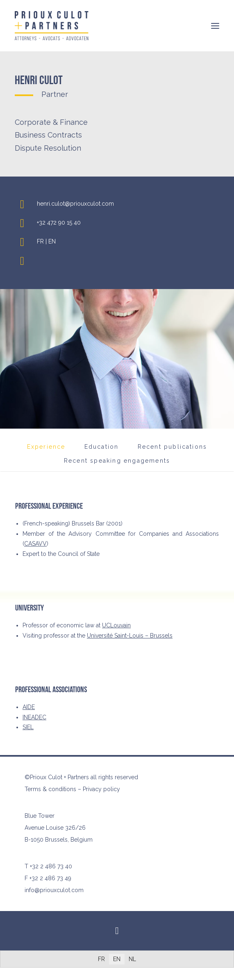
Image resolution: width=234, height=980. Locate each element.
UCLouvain (116, 625)
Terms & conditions (50, 789)
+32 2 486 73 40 (51, 866)
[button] (215, 26)
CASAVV (35, 544)
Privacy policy (101, 789)
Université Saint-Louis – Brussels (130, 636)
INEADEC (34, 717)
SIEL (28, 727)
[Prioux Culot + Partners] (52, 26)
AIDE (29, 707)
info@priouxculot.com (54, 890)
